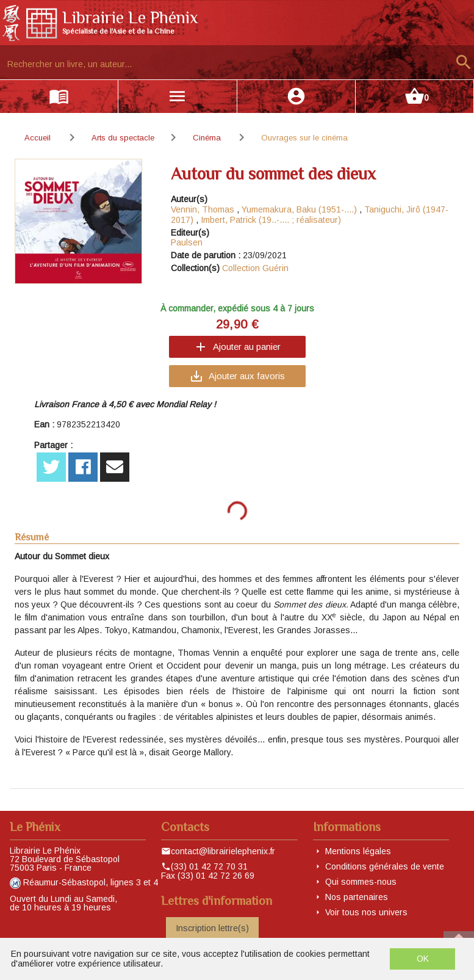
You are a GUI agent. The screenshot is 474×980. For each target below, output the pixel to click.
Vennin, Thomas (203, 209)
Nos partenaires (357, 897)
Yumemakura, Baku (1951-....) (299, 209)
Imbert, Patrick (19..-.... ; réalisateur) (271, 220)
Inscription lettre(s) (212, 928)
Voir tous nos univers (366, 912)
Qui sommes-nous (361, 882)
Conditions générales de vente (385, 866)
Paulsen (187, 242)
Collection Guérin (255, 268)
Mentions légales (358, 851)
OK (423, 959)
